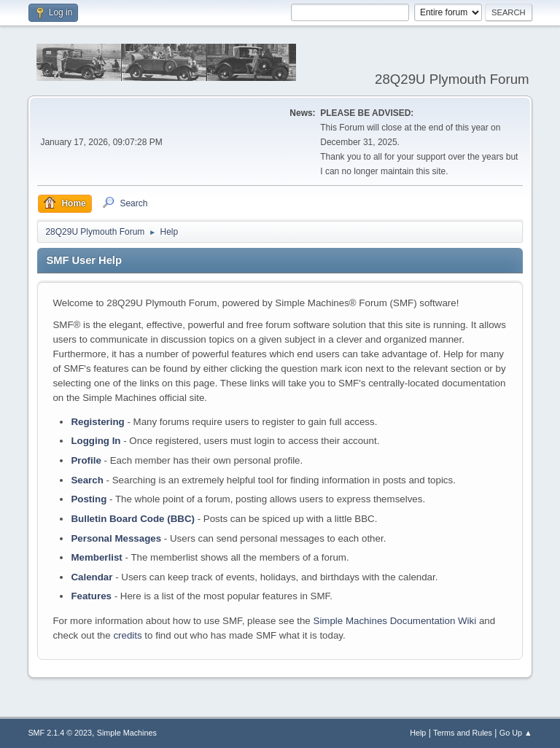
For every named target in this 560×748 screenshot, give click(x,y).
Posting (89, 499)
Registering (97, 422)
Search (87, 480)
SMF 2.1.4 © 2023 (60, 733)
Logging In (96, 441)
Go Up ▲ (516, 733)
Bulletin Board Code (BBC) (133, 519)
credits (127, 635)
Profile (86, 460)
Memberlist (96, 557)
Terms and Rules (463, 733)
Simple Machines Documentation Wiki (395, 621)
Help (418, 733)
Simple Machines (127, 733)
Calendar (92, 577)
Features (91, 596)
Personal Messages (116, 538)
